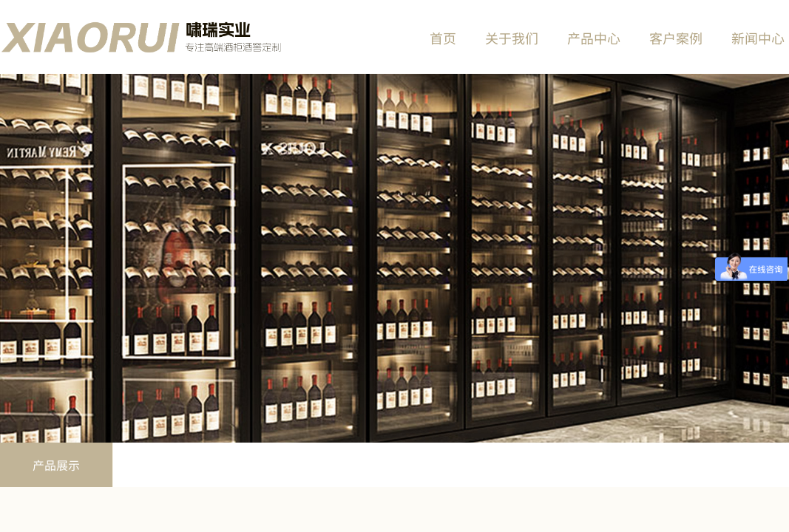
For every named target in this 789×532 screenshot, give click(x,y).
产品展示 (56, 465)
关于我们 (512, 38)
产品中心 (594, 38)
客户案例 (676, 38)
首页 (443, 38)
